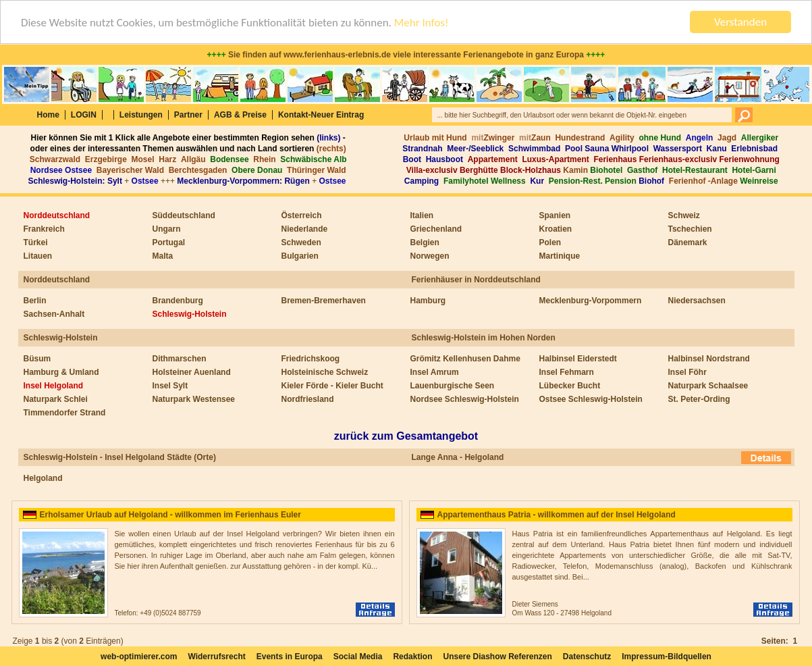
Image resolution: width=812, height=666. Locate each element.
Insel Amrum (435, 372)
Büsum (37, 359)
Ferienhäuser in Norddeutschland (476, 280)
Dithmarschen (180, 359)
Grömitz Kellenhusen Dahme (465, 359)
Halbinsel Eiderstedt (578, 359)
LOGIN (84, 115)
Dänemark (688, 242)
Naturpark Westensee (194, 399)
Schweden (301, 242)
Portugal (169, 242)
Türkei (36, 242)
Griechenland (436, 229)
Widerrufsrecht (216, 657)
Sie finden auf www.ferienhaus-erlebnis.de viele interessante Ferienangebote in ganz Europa (406, 55)
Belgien (425, 242)
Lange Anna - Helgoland (458, 457)
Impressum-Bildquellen (667, 657)
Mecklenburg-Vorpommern (591, 301)
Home (48, 115)
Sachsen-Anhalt (54, 314)
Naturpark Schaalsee (708, 386)
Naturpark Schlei (56, 399)
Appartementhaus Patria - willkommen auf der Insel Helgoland (557, 515)
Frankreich (44, 229)
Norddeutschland (57, 215)
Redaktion (412, 657)
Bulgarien (300, 256)
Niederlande (305, 229)
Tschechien (690, 229)
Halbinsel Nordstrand (709, 359)
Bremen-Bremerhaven (324, 301)
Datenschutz (587, 657)
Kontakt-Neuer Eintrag (321, 115)
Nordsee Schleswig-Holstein (465, 399)
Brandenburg (178, 301)
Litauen (38, 256)
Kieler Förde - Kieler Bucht (332, 386)
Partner (188, 115)
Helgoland (43, 478)
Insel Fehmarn (567, 372)
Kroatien (556, 229)
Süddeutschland (184, 215)
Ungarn (167, 229)
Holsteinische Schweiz (325, 372)
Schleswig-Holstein (190, 314)
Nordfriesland (308, 399)
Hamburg (428, 301)
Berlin (35, 301)
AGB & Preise (240, 115)
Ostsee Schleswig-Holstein (591, 399)
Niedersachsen (697, 301)
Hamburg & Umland (61, 372)
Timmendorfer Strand (65, 413)
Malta (163, 256)
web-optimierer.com (139, 657)
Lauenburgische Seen (453, 386)
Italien (422, 215)
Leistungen (141, 115)
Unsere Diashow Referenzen (497, 657)
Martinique (560, 256)
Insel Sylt (170, 386)
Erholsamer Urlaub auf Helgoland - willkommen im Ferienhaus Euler (170, 515)
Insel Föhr (687, 372)
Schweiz (684, 215)
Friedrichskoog (311, 359)
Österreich (302, 215)
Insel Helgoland (54, 386)
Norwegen (430, 256)
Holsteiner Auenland (192, 372)
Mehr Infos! (422, 22)
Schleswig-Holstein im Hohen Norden (484, 338)
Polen (550, 242)
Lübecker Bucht (570, 386)
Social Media (358, 657)
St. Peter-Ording (699, 399)
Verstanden (740, 22)
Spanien (555, 215)
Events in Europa (290, 657)
